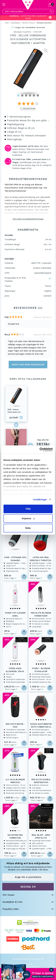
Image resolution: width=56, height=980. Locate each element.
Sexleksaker (16, 23)
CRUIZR (37, 32)
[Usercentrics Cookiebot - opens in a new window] (40, 450)
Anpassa (28, 518)
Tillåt (28, 509)
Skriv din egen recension (28, 365)
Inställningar (40, 499)
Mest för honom (29, 23)
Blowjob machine (44, 23)
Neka (28, 528)
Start (7, 23)
